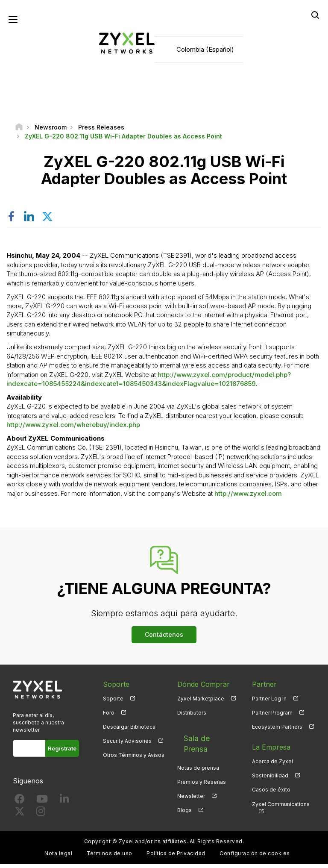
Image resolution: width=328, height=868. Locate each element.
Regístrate (62, 753)
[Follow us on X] (20, 818)
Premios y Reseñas (202, 766)
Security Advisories (127, 746)
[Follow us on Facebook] (20, 805)
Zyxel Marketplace (201, 703)
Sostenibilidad (270, 780)
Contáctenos (164, 639)
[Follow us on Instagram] (41, 818)
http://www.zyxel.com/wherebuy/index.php (73, 429)
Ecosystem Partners (277, 731)
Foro (109, 717)
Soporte (113, 703)
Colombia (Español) (205, 51)
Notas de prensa (198, 752)
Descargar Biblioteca (129, 731)
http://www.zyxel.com (248, 498)
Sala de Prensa (202, 738)
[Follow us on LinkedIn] (64, 805)
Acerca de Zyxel (272, 766)
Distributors (192, 717)
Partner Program (272, 717)
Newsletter (191, 780)
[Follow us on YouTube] (42, 805)
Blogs (184, 794)
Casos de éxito (271, 794)
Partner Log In (269, 703)
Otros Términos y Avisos (134, 760)
